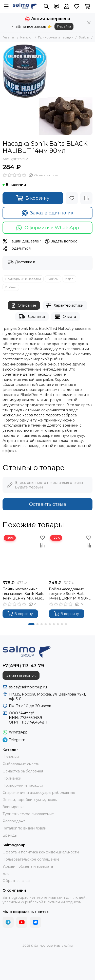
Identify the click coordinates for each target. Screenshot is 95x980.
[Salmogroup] (25, 6)
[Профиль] (67, 6)
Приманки (12, 778)
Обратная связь (17, 881)
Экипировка (14, 807)
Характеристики (65, 305)
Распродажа (14, 821)
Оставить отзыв (48, 504)
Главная (9, 37)
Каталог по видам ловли (24, 828)
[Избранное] (77, 6)
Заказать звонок (21, 675)
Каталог (27, 37)
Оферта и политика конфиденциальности (41, 852)
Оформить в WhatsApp (48, 228)
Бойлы (84, 37)
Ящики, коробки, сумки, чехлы (30, 800)
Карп (69, 279)
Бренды (10, 835)
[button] (31, 624)
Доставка (32, 317)
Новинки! (11, 757)
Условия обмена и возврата (28, 866)
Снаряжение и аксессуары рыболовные (39, 793)
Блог (7, 874)
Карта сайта (63, 945)
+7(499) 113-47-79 (23, 666)
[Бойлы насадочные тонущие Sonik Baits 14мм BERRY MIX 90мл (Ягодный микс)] (71, 556)
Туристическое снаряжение (28, 814)
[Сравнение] (86, 198)
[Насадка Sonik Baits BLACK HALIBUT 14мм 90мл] (48, 90)
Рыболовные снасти (21, 764)
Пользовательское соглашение (31, 859)
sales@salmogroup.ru (28, 687)
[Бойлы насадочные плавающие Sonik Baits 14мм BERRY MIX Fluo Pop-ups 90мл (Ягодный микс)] (24, 556)
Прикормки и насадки (56, 37)
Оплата (65, 317)
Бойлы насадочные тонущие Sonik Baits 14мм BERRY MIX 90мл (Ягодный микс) (70, 594)
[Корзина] (87, 6)
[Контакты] (56, 6)
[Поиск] (46, 6)
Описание (24, 305)
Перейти (64, 26)
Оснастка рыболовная (23, 771)
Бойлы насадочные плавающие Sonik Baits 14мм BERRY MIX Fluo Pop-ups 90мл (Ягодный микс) (23, 594)
